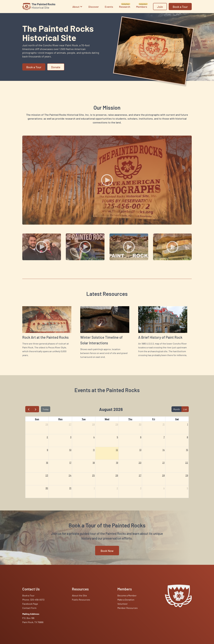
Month (177, 409)
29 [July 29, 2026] (117, 424)
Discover (94, 7)
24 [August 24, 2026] (70, 475)
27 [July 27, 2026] (70, 424)
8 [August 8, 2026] (187, 437)
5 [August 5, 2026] (117, 437)
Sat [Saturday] (177, 419)
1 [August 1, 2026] (188, 424)
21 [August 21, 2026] (164, 462)
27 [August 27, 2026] (140, 475)
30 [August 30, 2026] (47, 488)
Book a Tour (28, 595)
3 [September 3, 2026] (141, 488)
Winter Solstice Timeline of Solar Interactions (101, 340)
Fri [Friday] (154, 419)
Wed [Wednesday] (107, 419)
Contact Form (29, 608)
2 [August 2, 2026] (47, 437)
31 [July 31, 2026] (164, 424)
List (185, 409)
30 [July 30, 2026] (140, 424)
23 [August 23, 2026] (47, 475)
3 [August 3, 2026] (71, 437)
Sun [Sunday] (37, 419)
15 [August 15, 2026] (187, 450)
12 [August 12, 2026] (117, 450)
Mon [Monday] (60, 419)
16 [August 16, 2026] (47, 462)
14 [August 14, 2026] (164, 450)
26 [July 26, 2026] (47, 424)
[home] (39, 7)
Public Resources (81, 599)
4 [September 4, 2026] (164, 488)
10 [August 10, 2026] (70, 450)
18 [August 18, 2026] (94, 462)
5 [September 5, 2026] (187, 488)
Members (142, 7)
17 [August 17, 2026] (70, 462)
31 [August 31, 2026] (70, 488)
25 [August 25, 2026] (93, 475)
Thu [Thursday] (130, 419)
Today (46, 409)
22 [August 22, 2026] (187, 462)
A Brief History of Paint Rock (160, 337)
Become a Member (127, 595)
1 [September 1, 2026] (94, 488)
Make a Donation (126, 599)
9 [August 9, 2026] (47, 450)
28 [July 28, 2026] (93, 424)
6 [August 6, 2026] (141, 437)
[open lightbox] (107, 180)
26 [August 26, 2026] (117, 475)
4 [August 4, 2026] (94, 437)
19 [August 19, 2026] (117, 462)
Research (125, 7)
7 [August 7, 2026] (164, 437)
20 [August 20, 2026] (140, 462)
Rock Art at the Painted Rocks (45, 337)
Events (109, 7)
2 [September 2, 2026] (117, 488)
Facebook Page (30, 604)
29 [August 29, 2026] (187, 475)
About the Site (79, 595)
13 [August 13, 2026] (140, 450)
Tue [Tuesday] (84, 419)
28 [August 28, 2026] (163, 475)
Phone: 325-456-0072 (33, 599)
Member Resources (128, 608)
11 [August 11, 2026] (94, 450)
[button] (77, 7)
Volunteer (123, 604)
